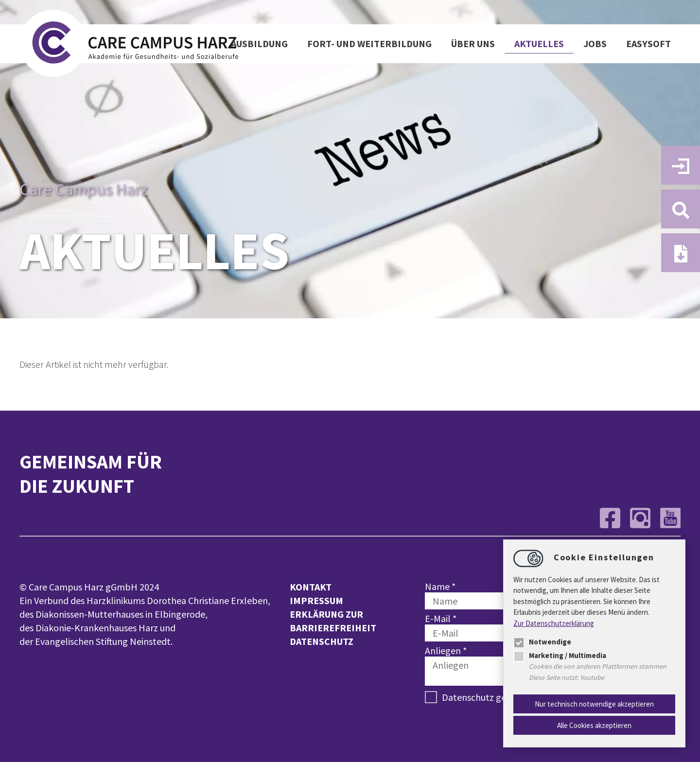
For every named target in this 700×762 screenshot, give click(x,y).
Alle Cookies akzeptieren (594, 725)
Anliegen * (446, 650)
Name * (440, 586)
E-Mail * (441, 618)
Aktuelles (539, 43)
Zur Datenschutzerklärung (554, 623)
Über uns (473, 43)
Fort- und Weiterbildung (369, 43)
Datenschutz (322, 641)
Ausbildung (259, 43)
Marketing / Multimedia (560, 655)
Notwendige (542, 642)
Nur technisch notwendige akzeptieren (594, 704)
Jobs (595, 43)
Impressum (316, 600)
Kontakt (311, 587)
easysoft (648, 43)
